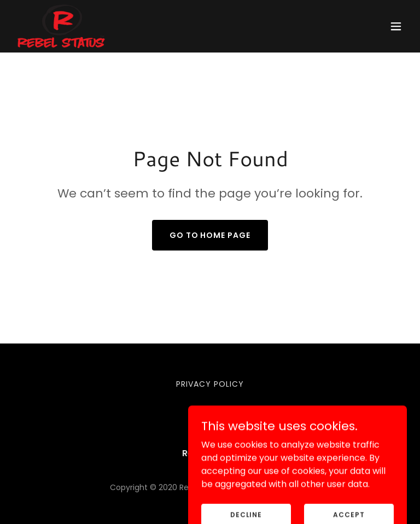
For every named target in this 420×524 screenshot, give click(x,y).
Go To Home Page (210, 235)
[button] (396, 26)
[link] (61, 26)
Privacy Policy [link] (210, 384)
